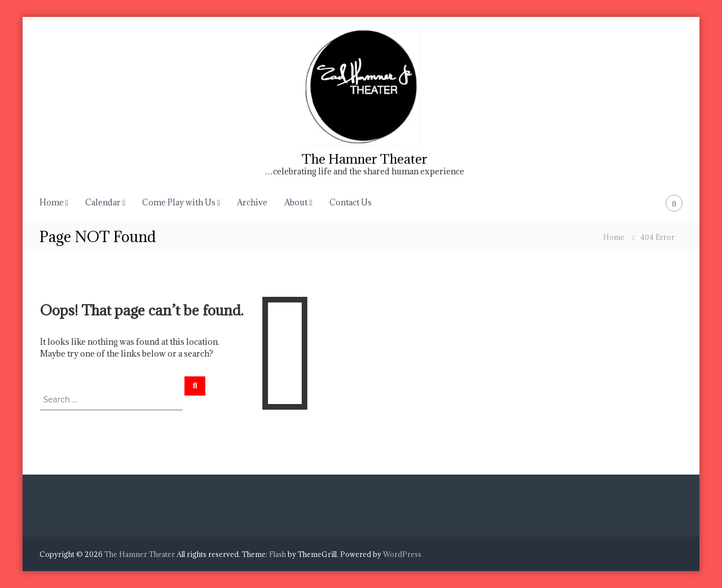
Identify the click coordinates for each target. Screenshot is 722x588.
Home (52, 202)
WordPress (402, 554)
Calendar (103, 202)
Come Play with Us (179, 202)
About (296, 202)
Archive (252, 202)
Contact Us (351, 202)
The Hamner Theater (365, 159)
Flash (278, 554)
